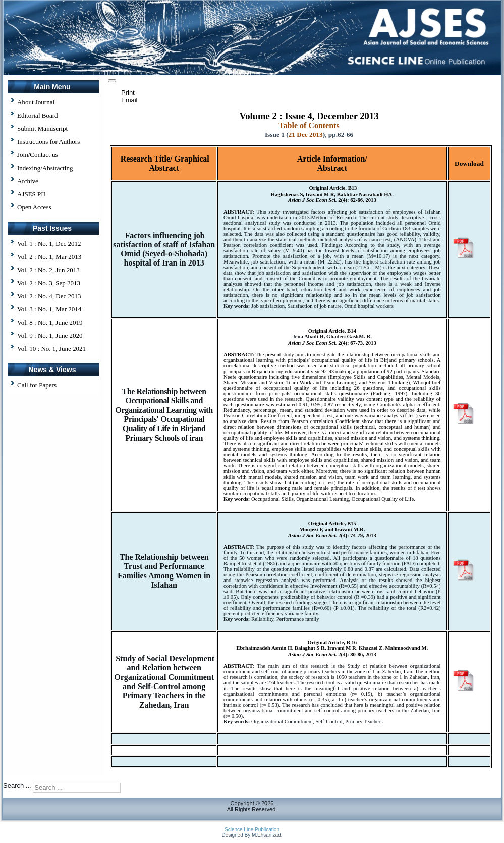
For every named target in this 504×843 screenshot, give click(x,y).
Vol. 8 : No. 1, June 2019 (50, 322)
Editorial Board (38, 115)
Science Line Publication (252, 830)
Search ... (17, 786)
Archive (28, 181)
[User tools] (112, 81)
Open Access (34, 207)
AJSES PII (31, 194)
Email (129, 100)
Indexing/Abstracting (45, 168)
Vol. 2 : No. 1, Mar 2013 (49, 257)
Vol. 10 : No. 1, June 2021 (51, 349)
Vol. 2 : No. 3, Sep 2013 (49, 283)
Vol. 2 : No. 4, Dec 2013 (49, 296)
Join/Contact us (38, 155)
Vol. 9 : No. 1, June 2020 (50, 335)
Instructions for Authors (48, 142)
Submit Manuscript (42, 128)
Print (128, 93)
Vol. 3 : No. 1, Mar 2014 (49, 309)
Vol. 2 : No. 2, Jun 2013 (48, 270)
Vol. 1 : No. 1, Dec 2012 (49, 244)
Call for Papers (37, 385)
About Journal (36, 102)
